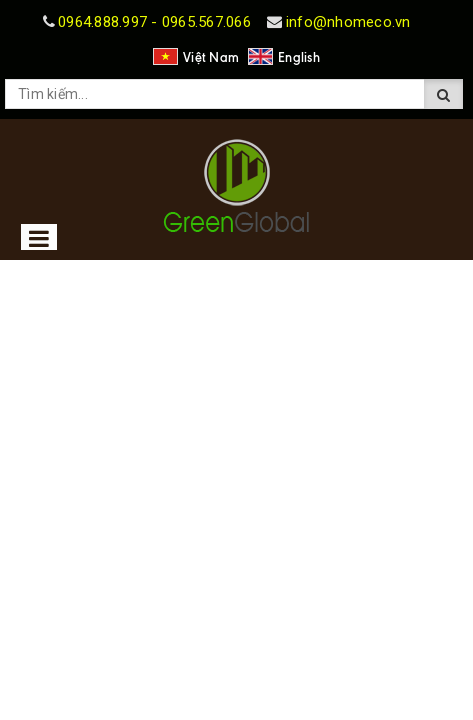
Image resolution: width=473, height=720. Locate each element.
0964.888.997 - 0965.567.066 (154, 22)
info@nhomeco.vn (348, 22)
